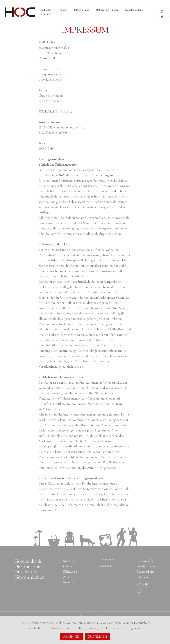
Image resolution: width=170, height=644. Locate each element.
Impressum (106, 566)
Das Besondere (134, 10)
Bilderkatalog (82, 10)
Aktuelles (46, 10)
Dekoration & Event (107, 10)
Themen (63, 10)
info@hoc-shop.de (50, 74)
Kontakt (46, 14)
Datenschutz (107, 559)
